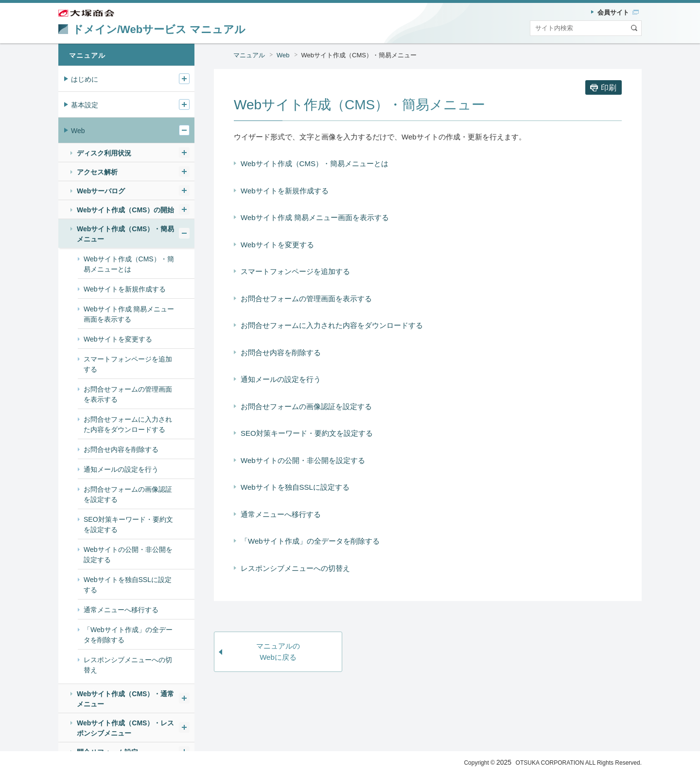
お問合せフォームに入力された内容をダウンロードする (332, 325)
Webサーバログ (101, 191)
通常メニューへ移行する (281, 514)
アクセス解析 (97, 172)
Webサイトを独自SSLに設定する (295, 487)
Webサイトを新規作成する (285, 191)
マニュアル (249, 55)
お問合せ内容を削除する (281, 352)
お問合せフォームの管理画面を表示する (306, 299)
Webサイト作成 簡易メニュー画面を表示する (315, 217)
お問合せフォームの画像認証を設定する (306, 406)
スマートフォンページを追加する (295, 271)
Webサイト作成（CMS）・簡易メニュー (359, 55)
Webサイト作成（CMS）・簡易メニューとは (315, 163)
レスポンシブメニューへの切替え (295, 568)
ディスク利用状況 (104, 153)
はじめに (85, 79)
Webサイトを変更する (277, 245)
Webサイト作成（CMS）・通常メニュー (125, 699)
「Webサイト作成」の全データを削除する (310, 541)
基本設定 (85, 105)
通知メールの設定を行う (281, 379)
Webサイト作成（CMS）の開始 (125, 210)
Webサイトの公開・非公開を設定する (303, 460)
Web (283, 55)
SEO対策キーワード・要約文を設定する (307, 433)
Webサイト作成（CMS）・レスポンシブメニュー (125, 728)
